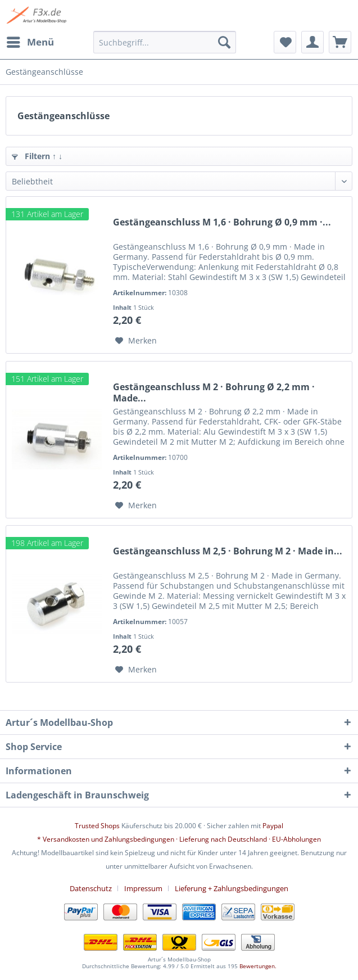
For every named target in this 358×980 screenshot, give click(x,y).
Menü (30, 41)
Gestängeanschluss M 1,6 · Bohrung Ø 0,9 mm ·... (222, 222)
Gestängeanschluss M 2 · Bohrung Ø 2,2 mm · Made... (214, 392)
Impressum (143, 888)
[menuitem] (30, 42)
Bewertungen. (258, 966)
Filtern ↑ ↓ (37, 156)
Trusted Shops (97, 826)
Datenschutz (91, 888)
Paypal (273, 826)
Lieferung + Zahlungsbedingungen (232, 888)
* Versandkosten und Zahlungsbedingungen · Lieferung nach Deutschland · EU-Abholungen (179, 839)
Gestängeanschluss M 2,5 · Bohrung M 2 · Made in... (228, 551)
